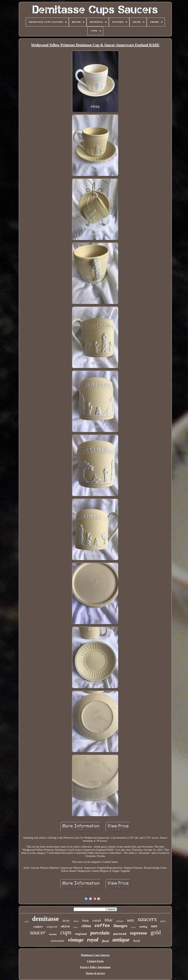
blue (109, 920)
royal (93, 940)
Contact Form (95, 961)
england (81, 934)
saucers (147, 919)
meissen (120, 921)
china (86, 926)
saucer (38, 932)
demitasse (46, 919)
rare (154, 926)
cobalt (97, 920)
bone (85, 921)
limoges (120, 926)
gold (156, 932)
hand (137, 941)
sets (130, 920)
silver (76, 921)
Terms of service (95, 973)
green (163, 921)
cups (66, 932)
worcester (57, 941)
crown (133, 927)
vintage (76, 940)
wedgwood (52, 927)
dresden (53, 934)
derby (66, 921)
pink (27, 921)
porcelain (100, 933)
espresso (138, 933)
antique (121, 940)
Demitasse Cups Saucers (95, 955)
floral (105, 941)
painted (120, 934)
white (65, 927)
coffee (102, 926)
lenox (76, 927)
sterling (143, 927)
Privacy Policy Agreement (95, 967)
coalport (38, 927)
